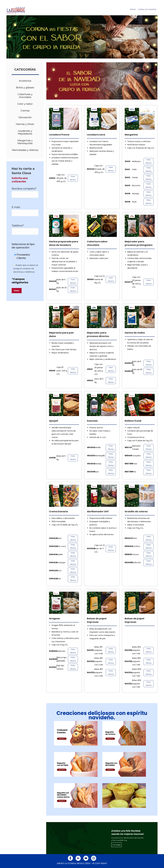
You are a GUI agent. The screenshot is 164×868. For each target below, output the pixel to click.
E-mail (16, 207)
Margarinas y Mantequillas (25, 142)
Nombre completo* (24, 189)
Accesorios (25, 81)
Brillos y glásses (25, 88)
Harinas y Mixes (25, 124)
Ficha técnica (73, 178)
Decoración (25, 117)
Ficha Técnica (73, 281)
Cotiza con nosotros (147, 9)
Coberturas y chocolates (25, 96)
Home (133, 9)
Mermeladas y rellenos (25, 150)
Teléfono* (18, 226)
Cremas (25, 111)
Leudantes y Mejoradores (25, 132)
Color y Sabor (25, 104)
